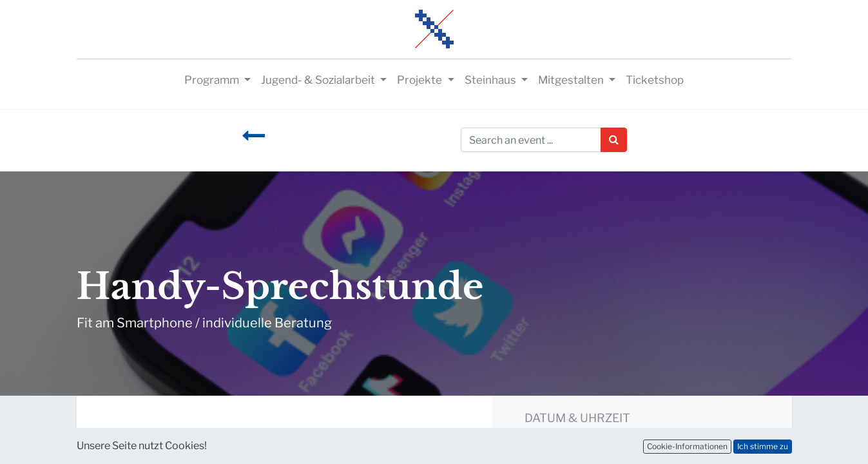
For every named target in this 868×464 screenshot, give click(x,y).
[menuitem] (655, 81)
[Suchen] (614, 140)
